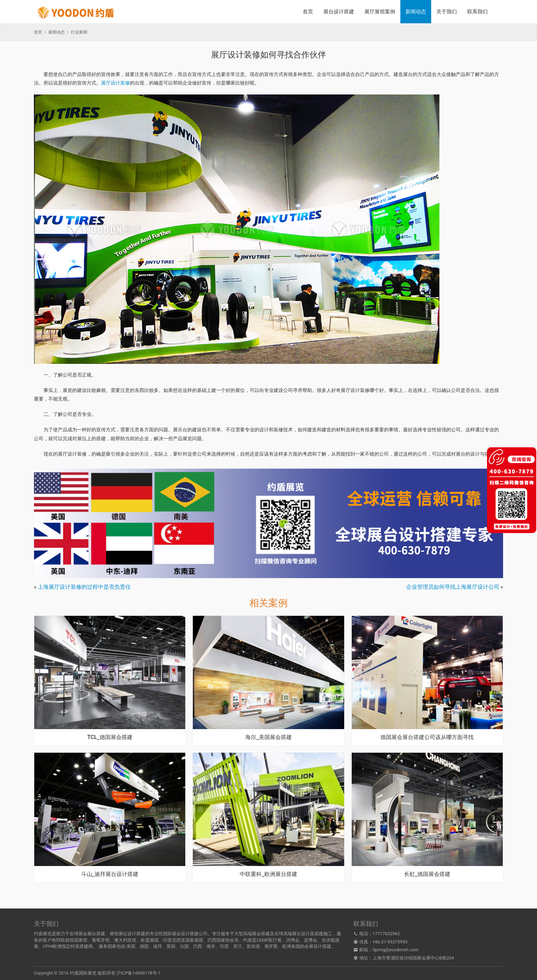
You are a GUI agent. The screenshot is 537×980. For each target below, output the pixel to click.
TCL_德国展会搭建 (110, 737)
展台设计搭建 (339, 12)
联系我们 (477, 12)
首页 (308, 12)
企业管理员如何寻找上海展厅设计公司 (453, 587)
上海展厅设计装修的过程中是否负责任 (84, 587)
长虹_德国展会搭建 (427, 874)
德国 (144, 946)
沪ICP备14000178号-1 (139, 973)
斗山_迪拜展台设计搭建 (110, 874)
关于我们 (447, 12)
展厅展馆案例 (380, 12)
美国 (131, 946)
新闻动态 (416, 12)
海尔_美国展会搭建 (268, 737)
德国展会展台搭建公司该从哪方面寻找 (427, 737)
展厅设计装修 (115, 83)
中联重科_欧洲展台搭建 (268, 874)
